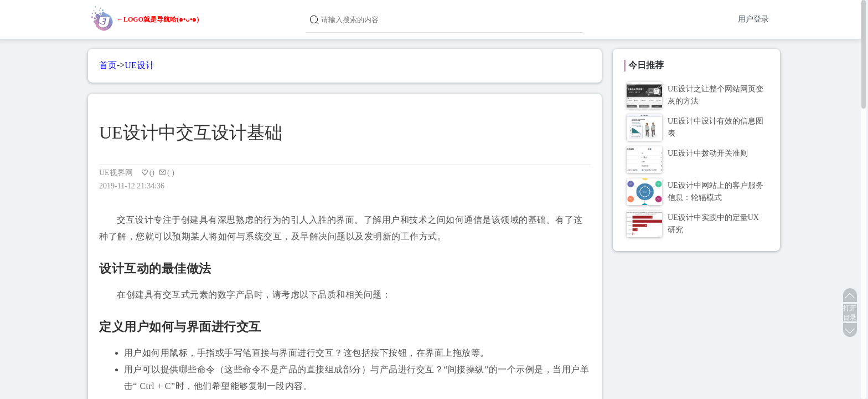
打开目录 (850, 313)
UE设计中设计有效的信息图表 (715, 127)
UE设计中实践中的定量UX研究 (713, 224)
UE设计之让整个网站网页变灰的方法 (715, 95)
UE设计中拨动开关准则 (708, 153)
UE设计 (139, 65)
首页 (108, 65)
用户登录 (753, 19)
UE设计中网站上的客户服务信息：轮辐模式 (715, 191)
